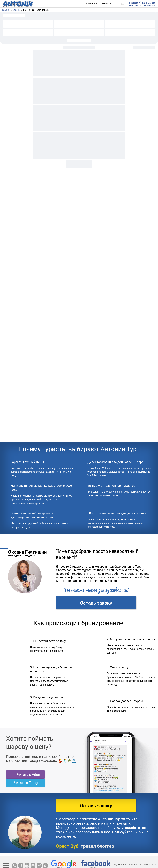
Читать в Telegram (29, 783)
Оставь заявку (96, 603)
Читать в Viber (29, 774)
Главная (6, 10)
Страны (90, 4)
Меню (105, 4)
